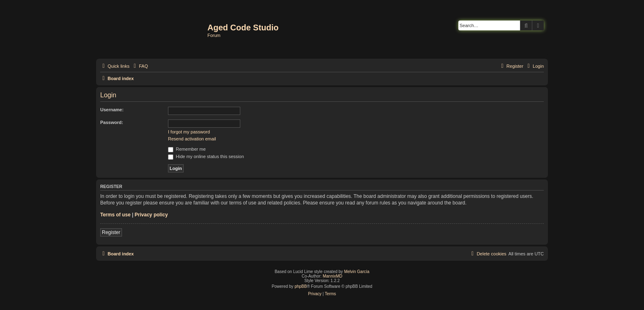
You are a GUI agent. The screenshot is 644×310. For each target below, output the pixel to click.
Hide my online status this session (206, 156)
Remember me (187, 149)
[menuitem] (140, 66)
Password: (112, 122)
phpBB (301, 286)
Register (111, 232)
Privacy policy (151, 215)
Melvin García (357, 272)
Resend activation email (192, 139)
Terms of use (115, 215)
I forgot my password (189, 132)
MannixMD (333, 276)
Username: (112, 110)
